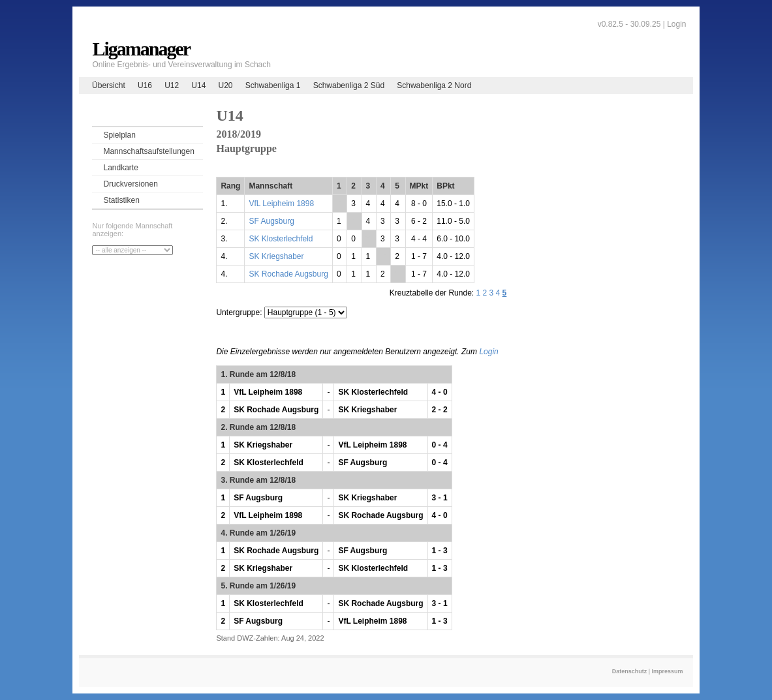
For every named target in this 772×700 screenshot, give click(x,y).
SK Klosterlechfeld (281, 239)
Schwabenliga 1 (273, 85)
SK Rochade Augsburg (288, 274)
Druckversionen (130, 184)
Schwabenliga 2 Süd (349, 85)
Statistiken (121, 200)
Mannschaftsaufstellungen (148, 151)
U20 (226, 85)
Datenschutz (630, 671)
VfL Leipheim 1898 (281, 204)
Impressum (668, 671)
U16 (145, 85)
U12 (172, 85)
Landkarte (120, 168)
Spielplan (119, 135)
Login (676, 24)
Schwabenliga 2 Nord (434, 85)
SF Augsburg (271, 221)
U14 (198, 85)
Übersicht (109, 85)
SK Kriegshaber (276, 256)
